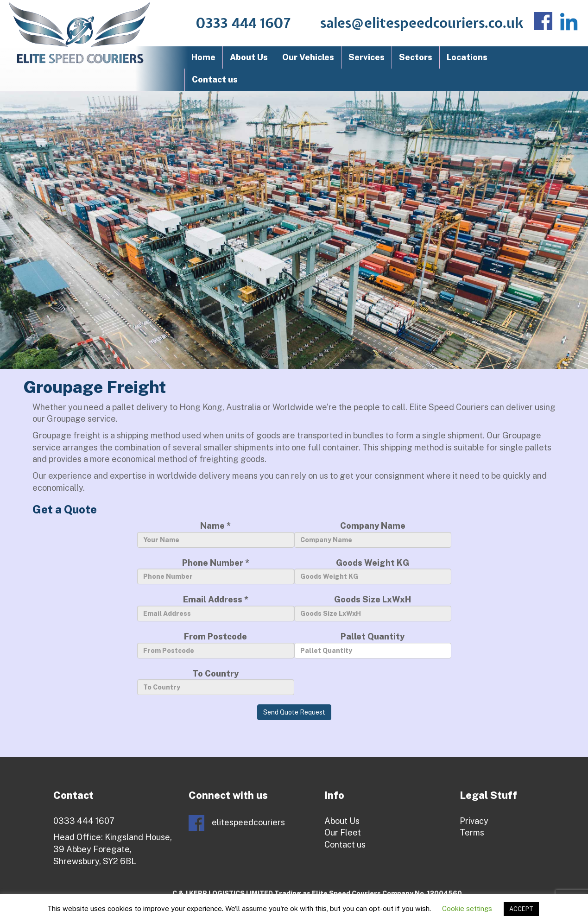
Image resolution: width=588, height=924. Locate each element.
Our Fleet (343, 832)
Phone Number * (216, 571)
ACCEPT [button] (521, 909)
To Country (216, 682)
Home (203, 57)
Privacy (474, 821)
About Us (249, 57)
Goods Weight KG (373, 571)
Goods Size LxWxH (373, 608)
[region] (294, 230)
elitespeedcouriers (237, 823)
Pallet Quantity (373, 645)
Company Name (373, 534)
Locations (467, 57)
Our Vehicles (308, 57)
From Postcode (216, 645)
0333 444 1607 (243, 24)
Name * (216, 534)
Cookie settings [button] (467, 908)
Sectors (416, 57)
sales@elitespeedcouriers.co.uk (422, 24)
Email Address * (216, 608)
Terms (472, 832)
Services (367, 57)
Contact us (215, 79)
